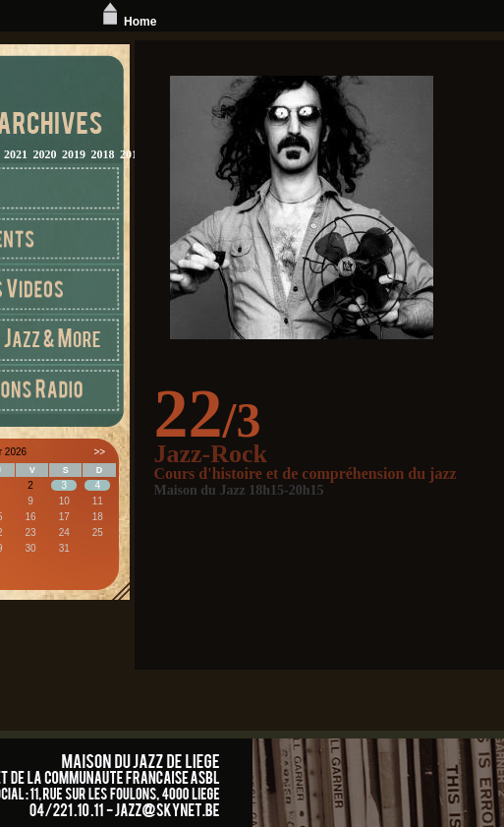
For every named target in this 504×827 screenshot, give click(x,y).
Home (127, 22)
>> (99, 452)
